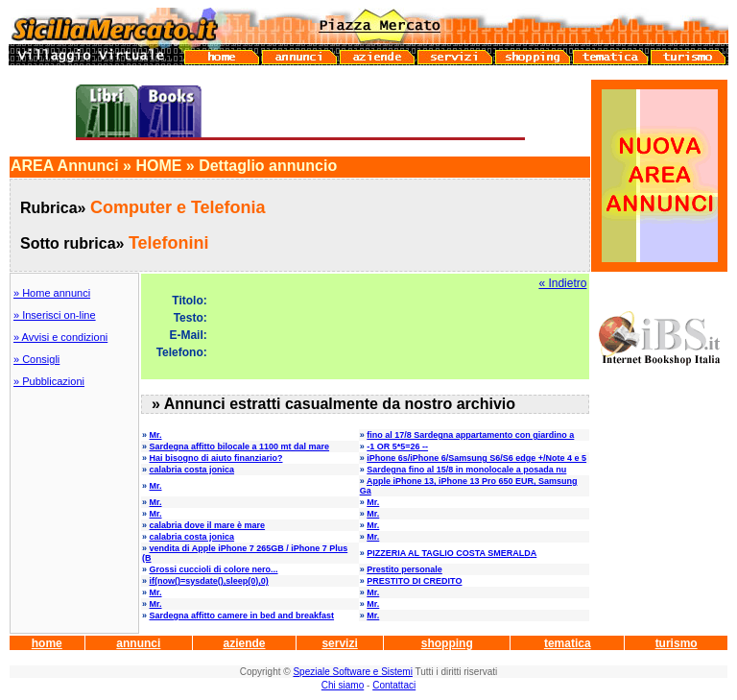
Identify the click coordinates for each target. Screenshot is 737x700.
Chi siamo (343, 685)
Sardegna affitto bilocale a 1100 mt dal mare (240, 447)
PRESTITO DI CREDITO (414, 581)
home (47, 643)
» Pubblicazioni (49, 381)
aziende (244, 643)
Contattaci (394, 685)
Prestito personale (404, 569)
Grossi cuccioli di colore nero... (214, 569)
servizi (339, 643)
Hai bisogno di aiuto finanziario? (216, 458)
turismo (677, 643)
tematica (568, 643)
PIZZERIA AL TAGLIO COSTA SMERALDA (452, 553)
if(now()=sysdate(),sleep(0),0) (209, 581)
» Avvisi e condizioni (60, 337)
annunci (138, 643)
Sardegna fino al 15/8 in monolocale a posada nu (466, 470)
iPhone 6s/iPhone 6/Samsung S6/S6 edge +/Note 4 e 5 (476, 458)
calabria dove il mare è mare (208, 525)
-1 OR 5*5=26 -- (397, 447)
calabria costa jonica (192, 470)
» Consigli (36, 359)
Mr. (156, 435)
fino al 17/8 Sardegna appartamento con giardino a (470, 435)
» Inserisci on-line (55, 315)
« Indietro (562, 283)
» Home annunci (52, 293)
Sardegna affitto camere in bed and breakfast (242, 616)
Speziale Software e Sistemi (353, 672)
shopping (447, 643)
